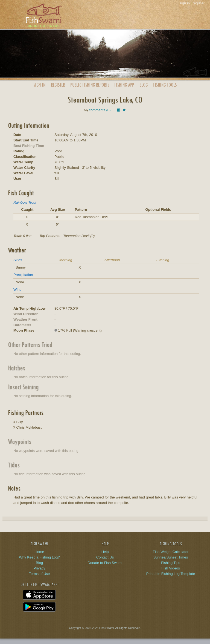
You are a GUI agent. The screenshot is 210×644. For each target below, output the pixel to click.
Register (58, 85)
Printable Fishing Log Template (171, 574)
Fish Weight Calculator (171, 552)
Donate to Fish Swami (105, 563)
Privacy (40, 568)
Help (105, 552)
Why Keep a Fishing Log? (40, 557)
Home (40, 552)
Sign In (39, 85)
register (199, 3)
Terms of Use (40, 574)
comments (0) (100, 110)
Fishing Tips (170, 563)
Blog (144, 85)
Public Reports (90, 85)
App (124, 85)
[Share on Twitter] (124, 110)
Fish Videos (171, 568)
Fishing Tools (165, 85)
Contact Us (105, 557)
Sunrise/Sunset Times (171, 557)
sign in (185, 3)
